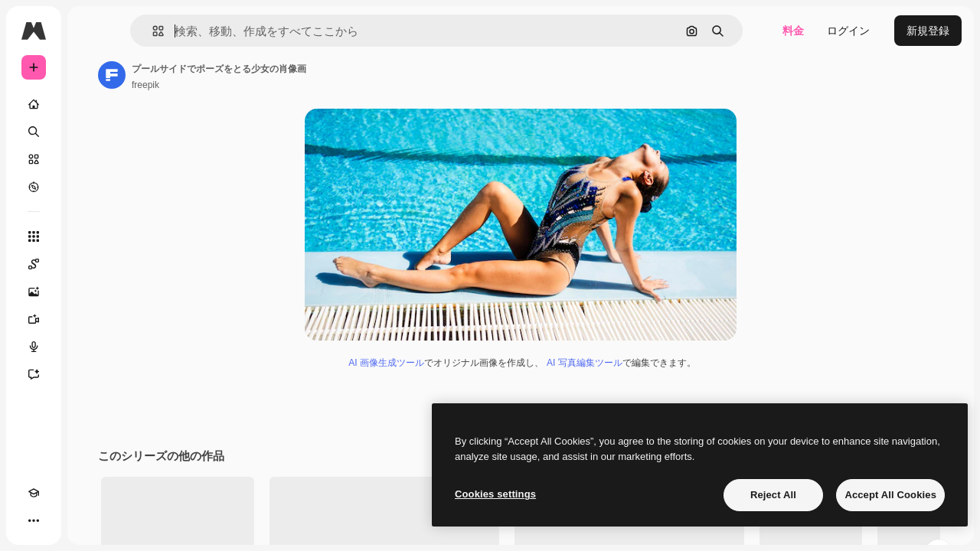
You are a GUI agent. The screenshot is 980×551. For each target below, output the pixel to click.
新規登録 (928, 31)
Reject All (773, 495)
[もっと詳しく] (92, 187)
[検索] (92, 132)
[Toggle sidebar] (150, 31)
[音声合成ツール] (92, 347)
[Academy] (34, 520)
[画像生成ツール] (92, 292)
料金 (793, 31)
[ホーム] (92, 104)
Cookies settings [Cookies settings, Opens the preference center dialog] (495, 494)
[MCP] (89, 520)
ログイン (848, 31)
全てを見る (918, 536)
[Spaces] (92, 264)
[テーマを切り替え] (61, 520)
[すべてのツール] (92, 236)
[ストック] (92, 159)
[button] (236, 31)
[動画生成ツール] (92, 319)
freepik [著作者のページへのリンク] (262, 85)
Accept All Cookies (890, 495)
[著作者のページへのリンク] (228, 75)
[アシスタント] (92, 374)
